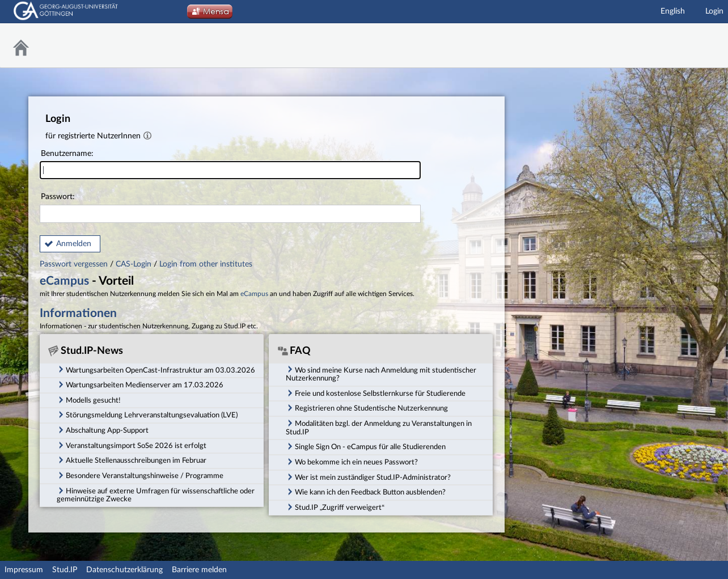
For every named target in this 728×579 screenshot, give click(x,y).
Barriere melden (199, 570)
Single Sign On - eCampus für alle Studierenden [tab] (366, 446)
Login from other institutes (206, 264)
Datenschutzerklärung (124, 570)
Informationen (78, 313)
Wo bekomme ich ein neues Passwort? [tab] (352, 462)
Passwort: (230, 208)
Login (714, 11)
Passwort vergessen (75, 264)
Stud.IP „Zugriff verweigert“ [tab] (335, 507)
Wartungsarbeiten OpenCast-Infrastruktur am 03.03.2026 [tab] (156, 369)
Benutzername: (230, 165)
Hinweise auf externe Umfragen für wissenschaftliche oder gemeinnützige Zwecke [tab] (156, 495)
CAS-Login (134, 264)
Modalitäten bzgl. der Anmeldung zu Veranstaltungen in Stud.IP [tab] (379, 427)
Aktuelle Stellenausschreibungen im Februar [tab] (132, 460)
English (673, 11)
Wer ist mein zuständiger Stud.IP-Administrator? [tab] (368, 477)
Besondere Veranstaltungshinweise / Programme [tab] (140, 475)
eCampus (64, 281)
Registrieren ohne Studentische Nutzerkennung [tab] (367, 408)
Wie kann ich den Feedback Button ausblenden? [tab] (366, 492)
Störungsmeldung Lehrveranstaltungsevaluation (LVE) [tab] (147, 415)
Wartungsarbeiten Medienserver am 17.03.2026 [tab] (140, 384)
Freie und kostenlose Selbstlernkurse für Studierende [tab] (376, 393)
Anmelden (74, 244)
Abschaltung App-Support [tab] (103, 430)
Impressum (24, 570)
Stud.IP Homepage (691, 46)
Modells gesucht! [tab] (89, 400)
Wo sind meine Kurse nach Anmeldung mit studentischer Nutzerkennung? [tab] (381, 373)
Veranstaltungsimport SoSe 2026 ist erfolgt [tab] (132, 445)
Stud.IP (65, 570)
